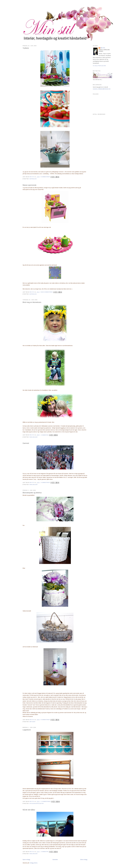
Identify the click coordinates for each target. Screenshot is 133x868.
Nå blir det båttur (29, 810)
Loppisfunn (27, 730)
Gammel (26, 443)
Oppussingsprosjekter (36, 804)
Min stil (103, 48)
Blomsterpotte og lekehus (32, 493)
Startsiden (55, 860)
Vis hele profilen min (99, 66)
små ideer (32, 722)
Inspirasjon (33, 179)
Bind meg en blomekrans (32, 302)
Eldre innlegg (84, 860)
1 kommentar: (45, 435)
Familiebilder (33, 437)
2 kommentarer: (45, 483)
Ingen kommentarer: (47, 292)
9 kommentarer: (45, 177)
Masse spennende (30, 185)
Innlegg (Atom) (33, 863)
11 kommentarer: (46, 801)
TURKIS (26, 48)
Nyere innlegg (26, 860)
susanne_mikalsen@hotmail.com (102, 89)
